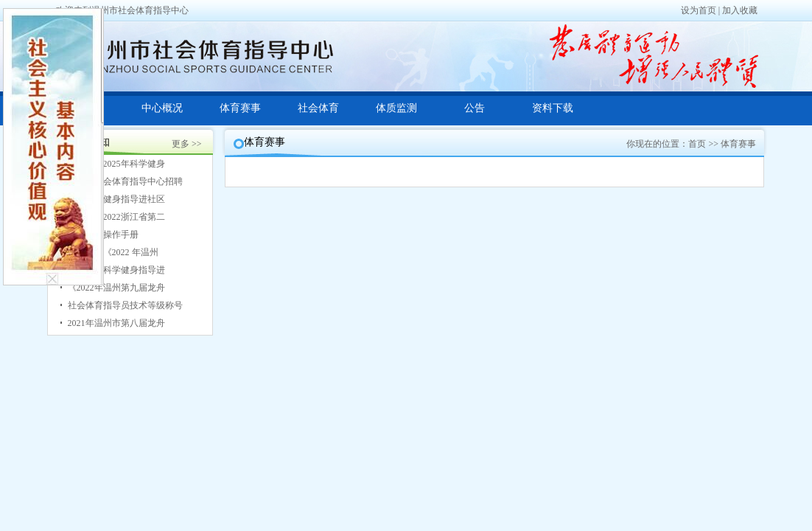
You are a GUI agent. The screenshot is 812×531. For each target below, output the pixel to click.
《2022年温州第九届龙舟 (116, 288)
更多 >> (187, 144)
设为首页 (699, 10)
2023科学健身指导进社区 (116, 199)
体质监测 (396, 108)
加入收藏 (740, 10)
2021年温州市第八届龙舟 (116, 323)
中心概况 (162, 108)
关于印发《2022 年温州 (113, 252)
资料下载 (553, 108)
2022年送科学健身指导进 (116, 270)
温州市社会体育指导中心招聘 (125, 181)
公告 (475, 108)
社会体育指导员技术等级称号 (125, 305)
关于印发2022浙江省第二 (116, 217)
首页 (697, 144)
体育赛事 (240, 108)
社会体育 (318, 108)
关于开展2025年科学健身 (116, 164)
